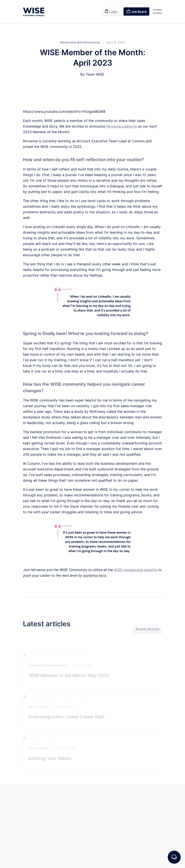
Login (111, 11)
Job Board (136, 11)
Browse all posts (148, 629)
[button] (158, 11)
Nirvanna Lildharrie (122, 126)
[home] (34, 12)
